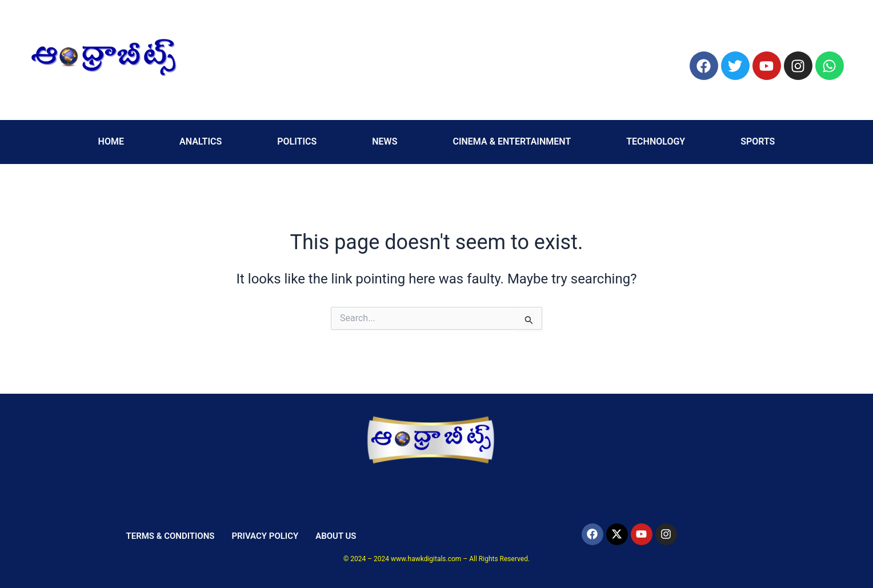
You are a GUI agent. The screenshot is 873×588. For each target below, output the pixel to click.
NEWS (385, 141)
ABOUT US (336, 536)
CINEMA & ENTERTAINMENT (512, 141)
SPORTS (758, 141)
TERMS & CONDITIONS (170, 536)
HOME (111, 141)
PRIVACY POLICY (265, 536)
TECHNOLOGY (656, 141)
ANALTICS (201, 141)
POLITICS (297, 141)
